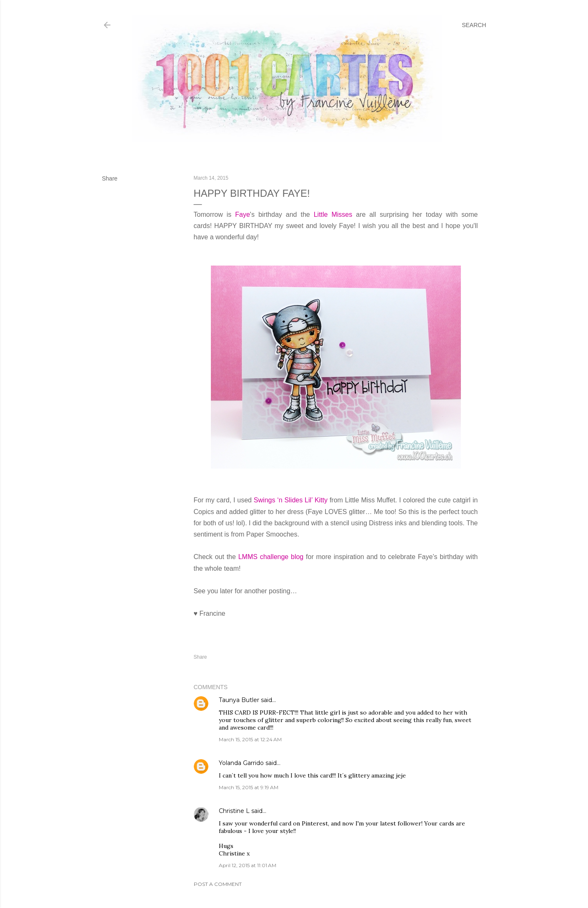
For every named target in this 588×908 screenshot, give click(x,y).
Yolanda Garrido (241, 763)
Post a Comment (218, 884)
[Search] (474, 25)
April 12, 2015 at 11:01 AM (248, 865)
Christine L (234, 811)
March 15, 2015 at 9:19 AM (249, 787)
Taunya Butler (239, 700)
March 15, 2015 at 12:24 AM (250, 739)
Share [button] (110, 178)
